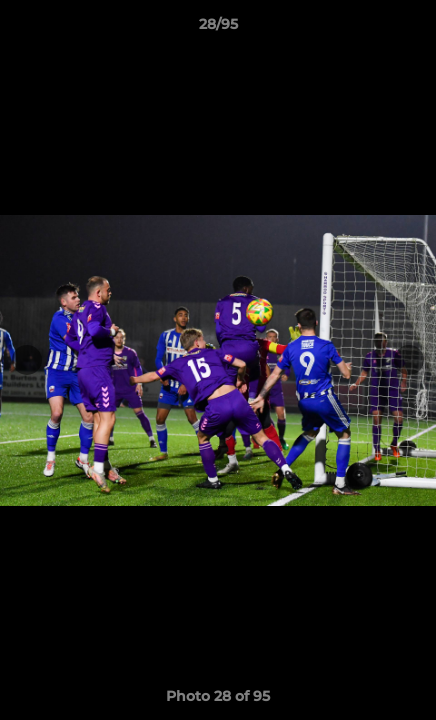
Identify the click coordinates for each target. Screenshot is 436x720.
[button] (412, 29)
